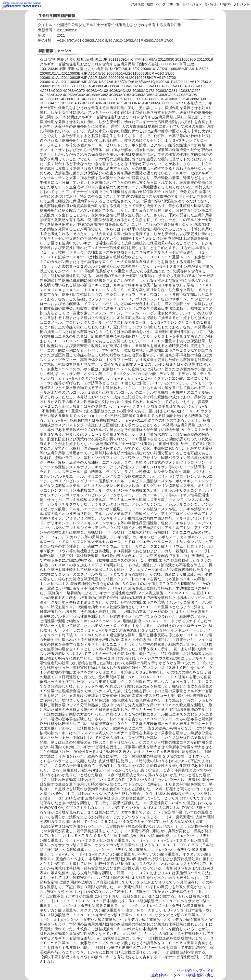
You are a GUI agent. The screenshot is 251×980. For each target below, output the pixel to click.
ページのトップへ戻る (195, 970)
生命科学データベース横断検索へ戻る (182, 975)
